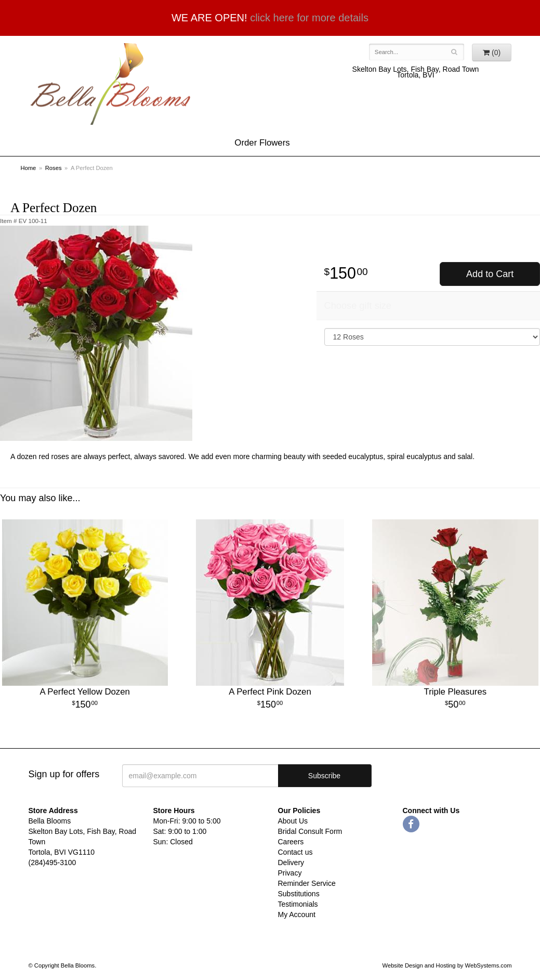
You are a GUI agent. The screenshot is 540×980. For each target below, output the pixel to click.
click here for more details (309, 18)
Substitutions (299, 894)
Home (29, 168)
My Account (297, 914)
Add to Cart (490, 274)
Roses (54, 168)
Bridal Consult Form (310, 831)
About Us (293, 821)
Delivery (291, 863)
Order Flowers (262, 143)
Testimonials (298, 904)
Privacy (290, 873)
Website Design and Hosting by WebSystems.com (447, 965)
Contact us (295, 852)
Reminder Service (307, 883)
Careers (291, 842)
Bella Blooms (109, 84)
